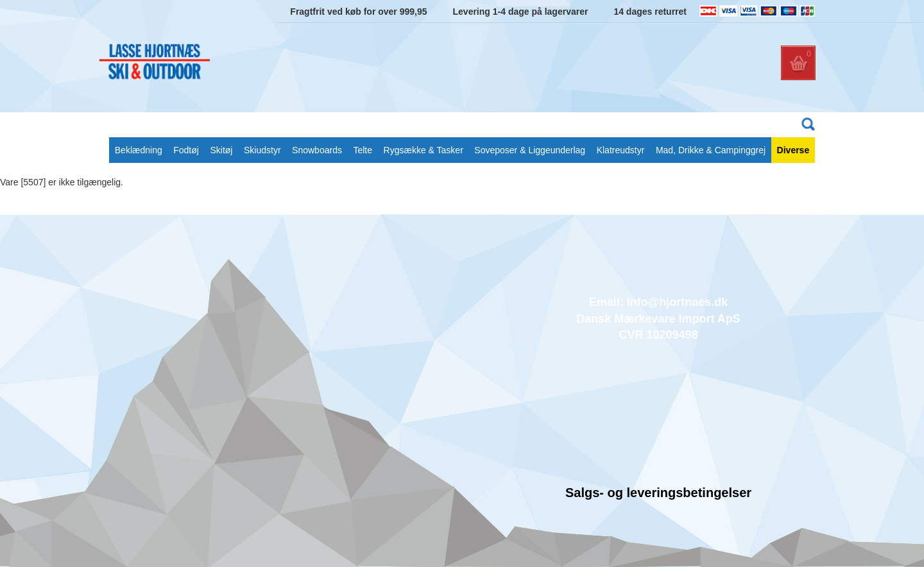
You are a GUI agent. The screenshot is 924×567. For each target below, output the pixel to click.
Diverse (793, 150)
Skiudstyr (262, 150)
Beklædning (139, 150)
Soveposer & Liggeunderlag (530, 150)
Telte (363, 150)
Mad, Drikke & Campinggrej (711, 150)
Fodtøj (186, 150)
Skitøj (221, 150)
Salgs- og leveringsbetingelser (658, 493)
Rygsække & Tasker (424, 150)
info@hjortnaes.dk (678, 302)
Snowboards (317, 150)
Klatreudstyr (621, 150)
